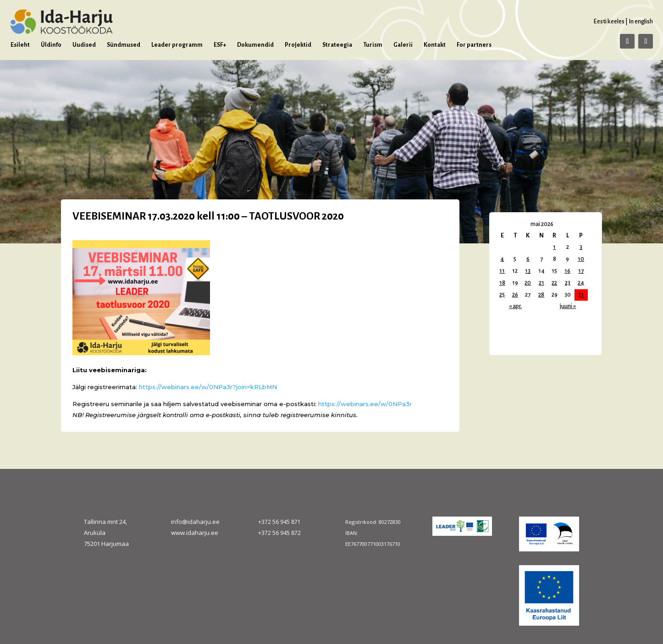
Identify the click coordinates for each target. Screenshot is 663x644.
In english (641, 21)
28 (541, 295)
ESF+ (220, 45)
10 (581, 259)
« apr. (515, 306)
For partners (474, 45)
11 (502, 271)
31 (581, 295)
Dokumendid (255, 45)
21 (541, 283)
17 (581, 271)
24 (581, 283)
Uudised (84, 45)
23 (568, 283)
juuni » (568, 306)
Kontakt (435, 45)
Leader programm (177, 45)
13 (528, 271)
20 (528, 283)
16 (567, 271)
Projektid (298, 45)
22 (554, 283)
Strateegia (337, 45)
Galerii (403, 45)
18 (502, 283)
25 (502, 295)
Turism (373, 45)
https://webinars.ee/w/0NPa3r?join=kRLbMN (208, 387)
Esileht (20, 45)
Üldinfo (51, 45)
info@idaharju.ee (195, 522)
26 (515, 295)
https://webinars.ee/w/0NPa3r (366, 404)
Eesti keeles (609, 21)
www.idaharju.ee (195, 533)
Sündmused (124, 45)
